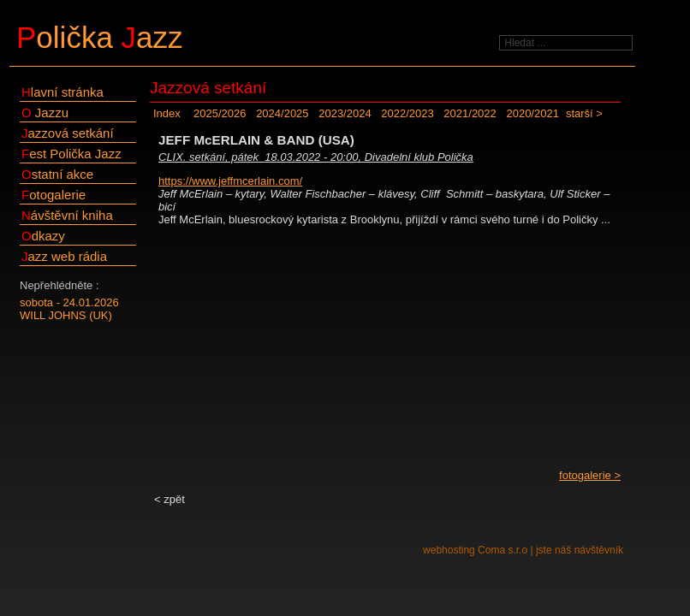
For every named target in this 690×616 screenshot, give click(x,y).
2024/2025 (282, 113)
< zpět (170, 499)
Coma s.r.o (503, 550)
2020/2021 (532, 113)
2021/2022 (470, 113)
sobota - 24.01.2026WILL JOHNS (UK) (69, 309)
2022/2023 (407, 113)
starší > (584, 113)
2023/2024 (345, 113)
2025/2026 (220, 113)
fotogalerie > (590, 475)
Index (167, 113)
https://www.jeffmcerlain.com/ (230, 181)
